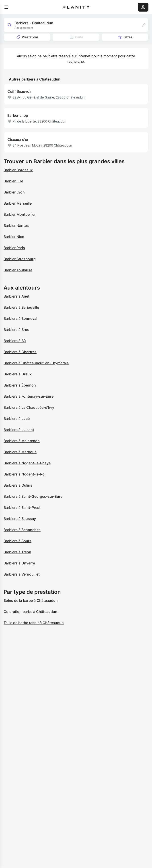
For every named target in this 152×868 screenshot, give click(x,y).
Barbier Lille (13, 181)
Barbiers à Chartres (20, 352)
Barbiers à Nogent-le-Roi (25, 474)
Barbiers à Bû (15, 341)
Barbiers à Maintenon (22, 441)
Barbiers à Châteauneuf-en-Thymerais (36, 363)
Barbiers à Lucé (17, 419)
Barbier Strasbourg (20, 259)
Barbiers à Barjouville (21, 307)
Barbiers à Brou (16, 330)
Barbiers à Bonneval (20, 318)
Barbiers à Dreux (18, 374)
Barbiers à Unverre (19, 563)
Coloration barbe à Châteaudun (30, 612)
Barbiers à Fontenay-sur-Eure (29, 396)
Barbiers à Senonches (22, 530)
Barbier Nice (14, 237)
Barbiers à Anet (16, 296)
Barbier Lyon (14, 192)
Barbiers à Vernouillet (22, 574)
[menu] (6, 7)
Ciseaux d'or (18, 139)
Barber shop (18, 115)
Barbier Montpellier (20, 214)
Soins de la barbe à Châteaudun (31, 600)
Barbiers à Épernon (20, 385)
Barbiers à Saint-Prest (22, 508)
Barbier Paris (14, 248)
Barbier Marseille (18, 203)
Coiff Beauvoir (20, 91)
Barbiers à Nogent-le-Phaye (27, 463)
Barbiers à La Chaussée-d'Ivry (29, 407)
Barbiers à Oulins (18, 485)
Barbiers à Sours (17, 541)
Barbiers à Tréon (17, 552)
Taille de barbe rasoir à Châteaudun (34, 623)
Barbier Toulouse (18, 270)
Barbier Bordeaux (18, 170)
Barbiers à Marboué (20, 452)
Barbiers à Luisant (19, 430)
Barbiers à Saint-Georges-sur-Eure (33, 496)
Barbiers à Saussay (20, 519)
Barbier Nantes (16, 226)
